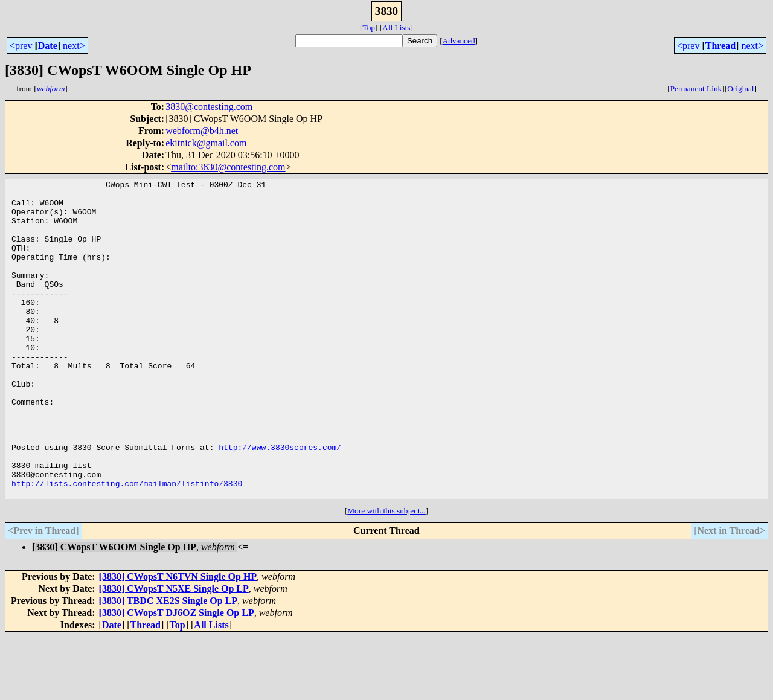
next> (74, 46)
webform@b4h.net (202, 131)
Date (48, 46)
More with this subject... (386, 574)
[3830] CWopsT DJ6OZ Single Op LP (177, 676)
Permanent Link (696, 88)
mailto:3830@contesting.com (228, 167)
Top (369, 27)
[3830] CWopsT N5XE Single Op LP (174, 652)
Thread (720, 46)
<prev (21, 46)
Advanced (459, 41)
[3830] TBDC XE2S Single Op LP (168, 664)
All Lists (396, 27)
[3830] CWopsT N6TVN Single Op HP (178, 640)
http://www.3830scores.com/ (280, 501)
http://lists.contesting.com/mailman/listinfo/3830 (127, 545)
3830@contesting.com (209, 107)
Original (740, 88)
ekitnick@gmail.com (206, 143)
